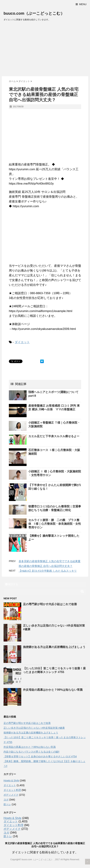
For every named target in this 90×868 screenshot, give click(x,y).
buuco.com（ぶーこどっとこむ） (34, 13)
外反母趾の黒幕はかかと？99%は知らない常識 (53, 690)
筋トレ (7, 804)
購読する (12, 584)
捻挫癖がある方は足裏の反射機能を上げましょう (54, 647)
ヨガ (6, 800)
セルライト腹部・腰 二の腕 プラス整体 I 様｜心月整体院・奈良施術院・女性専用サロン (55, 524)
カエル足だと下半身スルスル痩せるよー (54, 436)
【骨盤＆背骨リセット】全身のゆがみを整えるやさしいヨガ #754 (40, 756)
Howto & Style (11, 780)
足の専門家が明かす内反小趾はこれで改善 (50, 604)
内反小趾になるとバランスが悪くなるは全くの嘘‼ (31, 752)
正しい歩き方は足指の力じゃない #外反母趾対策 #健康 (34, 728)
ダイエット (22, 342)
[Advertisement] (45, 50)
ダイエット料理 (12, 790)
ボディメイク (11, 795)
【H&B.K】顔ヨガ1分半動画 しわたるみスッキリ (48, 571)
